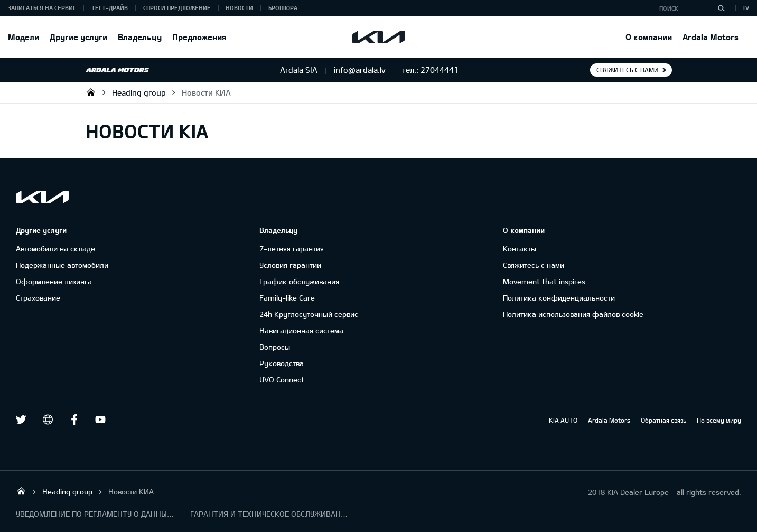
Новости (239, 8)
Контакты (520, 249)
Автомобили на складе (55, 249)
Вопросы (275, 347)
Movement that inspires (544, 281)
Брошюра (283, 8)
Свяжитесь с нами (627, 70)
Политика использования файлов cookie (573, 314)
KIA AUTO (563, 420)
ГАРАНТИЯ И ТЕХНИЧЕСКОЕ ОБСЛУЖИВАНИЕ (269, 514)
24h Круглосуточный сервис (309, 314)
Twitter (21, 419)
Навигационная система (301, 330)
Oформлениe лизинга (54, 281)
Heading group (139, 92)
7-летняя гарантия (292, 249)
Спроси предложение (177, 8)
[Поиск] (721, 8)
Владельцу (140, 37)
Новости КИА (206, 92)
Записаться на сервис (42, 8)
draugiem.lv (48, 419)
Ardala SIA (91, 92)
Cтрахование (38, 298)
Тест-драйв (110, 8)
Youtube (100, 419)
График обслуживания (299, 281)
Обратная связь (663, 420)
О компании (649, 37)
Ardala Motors (711, 37)
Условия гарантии (290, 265)
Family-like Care (287, 298)
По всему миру (719, 420)
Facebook (74, 419)
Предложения (199, 37)
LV (746, 8)
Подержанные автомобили (62, 265)
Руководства (282, 363)
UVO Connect (282, 380)
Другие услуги (78, 37)
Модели (24, 37)
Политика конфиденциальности (559, 298)
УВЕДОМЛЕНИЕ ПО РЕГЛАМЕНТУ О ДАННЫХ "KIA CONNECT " (95, 514)
